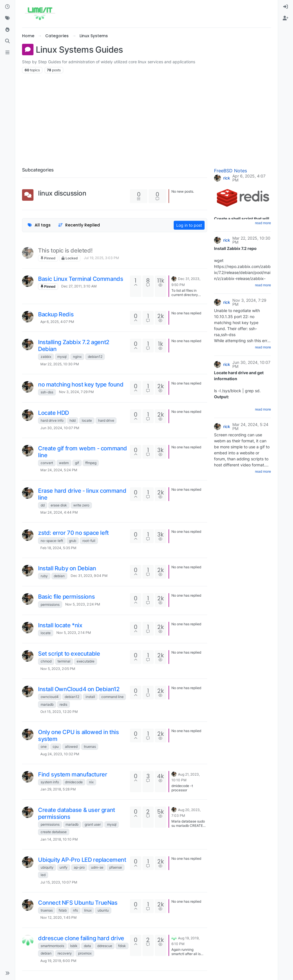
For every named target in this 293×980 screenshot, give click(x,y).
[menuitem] (286, 7)
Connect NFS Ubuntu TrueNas (78, 903)
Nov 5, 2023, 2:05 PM (58, 669)
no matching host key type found (81, 384)
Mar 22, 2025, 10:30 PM (60, 364)
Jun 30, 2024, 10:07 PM (60, 428)
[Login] (286, 7)
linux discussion (62, 193)
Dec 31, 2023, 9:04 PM (89, 576)
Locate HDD (54, 413)
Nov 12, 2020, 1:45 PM (59, 917)
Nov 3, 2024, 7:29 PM (76, 392)
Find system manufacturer (73, 774)
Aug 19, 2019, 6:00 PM (58, 961)
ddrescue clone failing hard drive (81, 938)
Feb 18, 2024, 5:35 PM (58, 548)
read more (263, 223)
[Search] (7, 41)
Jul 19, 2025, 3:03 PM (101, 258)
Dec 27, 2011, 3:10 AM (79, 286)
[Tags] (7, 18)
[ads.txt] (7, 53)
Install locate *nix (60, 625)
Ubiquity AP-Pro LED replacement (82, 860)
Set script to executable (69, 654)
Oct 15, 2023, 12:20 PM (59, 712)
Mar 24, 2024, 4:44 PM (59, 512)
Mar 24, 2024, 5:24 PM (59, 470)
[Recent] (7, 7)
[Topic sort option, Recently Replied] (79, 225)
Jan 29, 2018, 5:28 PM (58, 789)
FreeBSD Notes (230, 171)
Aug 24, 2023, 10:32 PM (60, 754)
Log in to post (189, 225)
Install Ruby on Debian (67, 568)
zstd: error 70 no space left (73, 533)
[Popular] (7, 30)
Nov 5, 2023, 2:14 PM (74, 633)
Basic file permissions (66, 597)
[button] (7, 973)
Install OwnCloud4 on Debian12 (79, 689)
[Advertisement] (146, 118)
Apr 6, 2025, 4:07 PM (57, 322)
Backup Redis (56, 314)
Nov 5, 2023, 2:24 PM (83, 604)
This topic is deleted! (65, 251)
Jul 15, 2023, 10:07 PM (59, 882)
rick (227, 178)
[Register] (286, 18)
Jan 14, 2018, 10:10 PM (59, 839)
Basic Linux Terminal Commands (81, 279)
